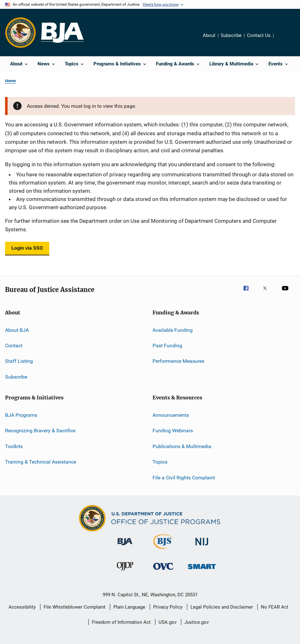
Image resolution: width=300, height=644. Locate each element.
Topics (160, 462)
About (209, 35)
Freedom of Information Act (121, 622)
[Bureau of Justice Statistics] (163, 550)
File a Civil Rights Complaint (184, 477)
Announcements (171, 415)
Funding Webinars (173, 431)
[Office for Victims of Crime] (163, 571)
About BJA (17, 330)
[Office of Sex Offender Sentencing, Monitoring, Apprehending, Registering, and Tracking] (202, 570)
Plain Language (129, 607)
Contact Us (259, 35)
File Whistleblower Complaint (75, 607)
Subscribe (231, 35)
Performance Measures (178, 361)
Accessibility (22, 607)
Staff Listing (19, 361)
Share (284, 40)
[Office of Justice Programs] (21, 33)
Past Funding (167, 346)
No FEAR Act (275, 607)
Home (10, 81)
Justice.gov (197, 622)
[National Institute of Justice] (202, 547)
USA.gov (168, 622)
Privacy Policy (168, 607)
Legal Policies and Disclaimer (222, 607)
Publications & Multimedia (182, 446)
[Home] (62, 33)
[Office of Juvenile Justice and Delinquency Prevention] (125, 572)
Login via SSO (27, 248)
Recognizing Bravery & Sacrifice (40, 431)
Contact (14, 346)
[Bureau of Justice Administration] (125, 546)
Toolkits (14, 446)
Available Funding (173, 330)
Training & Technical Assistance (41, 462)
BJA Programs (21, 415)
